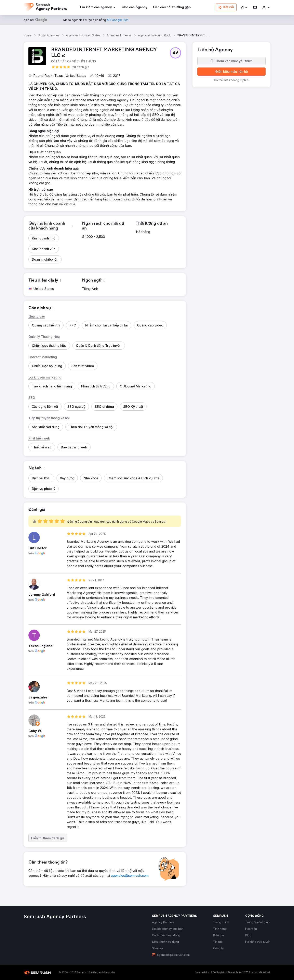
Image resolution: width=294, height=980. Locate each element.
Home (28, 35)
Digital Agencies (49, 35)
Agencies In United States (83, 35)
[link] (135, 7)
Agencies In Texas (119, 35)
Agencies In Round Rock (155, 35)
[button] (244, 7)
